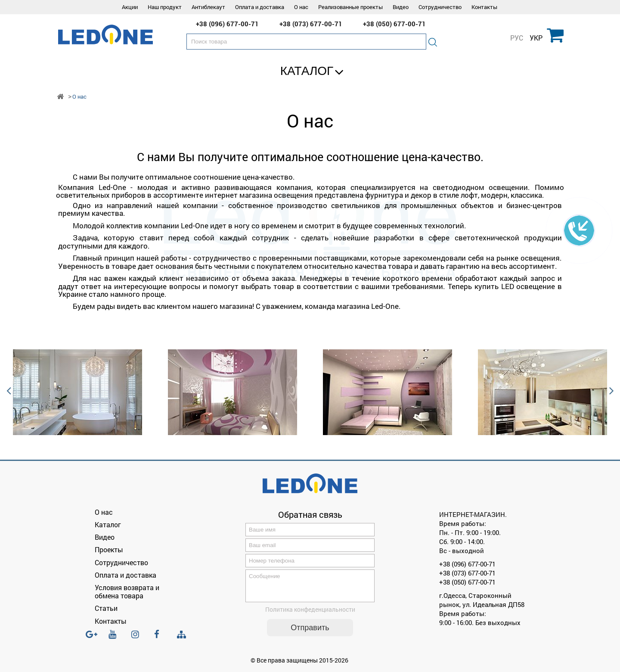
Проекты (109, 549)
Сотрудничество (440, 7)
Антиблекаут (208, 7)
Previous (9, 392)
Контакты (484, 7)
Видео (401, 7)
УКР (536, 38)
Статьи (106, 608)
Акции (130, 7)
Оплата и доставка (260, 7)
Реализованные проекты (350, 7)
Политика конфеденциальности (310, 614)
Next (611, 392)
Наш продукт (165, 7)
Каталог (307, 71)
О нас (301, 7)
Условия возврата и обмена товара (127, 591)
